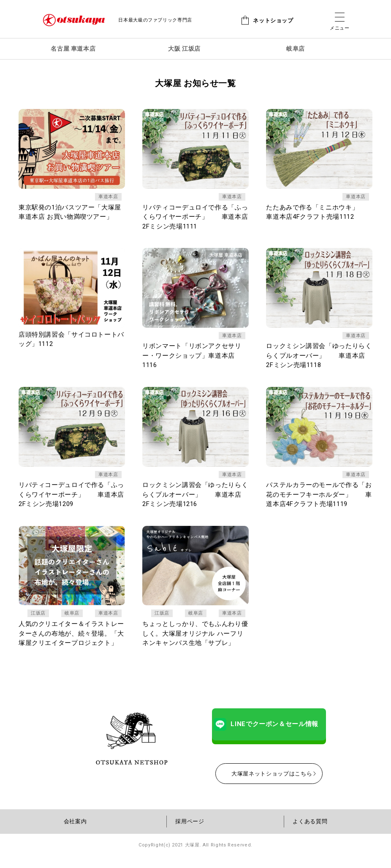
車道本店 (107, 197)
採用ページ (190, 834)
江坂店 (38, 616)
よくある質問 (310, 834)
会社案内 (75, 834)
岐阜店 (71, 616)
